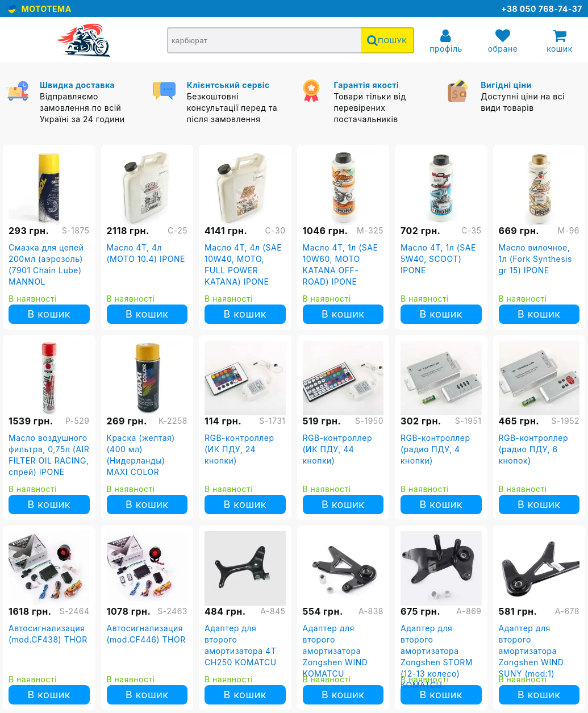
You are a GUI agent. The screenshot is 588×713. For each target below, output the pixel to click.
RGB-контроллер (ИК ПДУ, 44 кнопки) (338, 449)
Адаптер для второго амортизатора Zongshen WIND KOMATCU (335, 651)
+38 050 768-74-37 (542, 9)
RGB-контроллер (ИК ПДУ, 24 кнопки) (239, 449)
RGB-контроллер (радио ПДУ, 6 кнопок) (534, 449)
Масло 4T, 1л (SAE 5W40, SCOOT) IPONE (438, 259)
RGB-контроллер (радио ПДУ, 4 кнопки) (435, 449)
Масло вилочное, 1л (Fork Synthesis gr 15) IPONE (535, 259)
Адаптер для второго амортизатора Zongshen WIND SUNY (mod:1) (531, 651)
